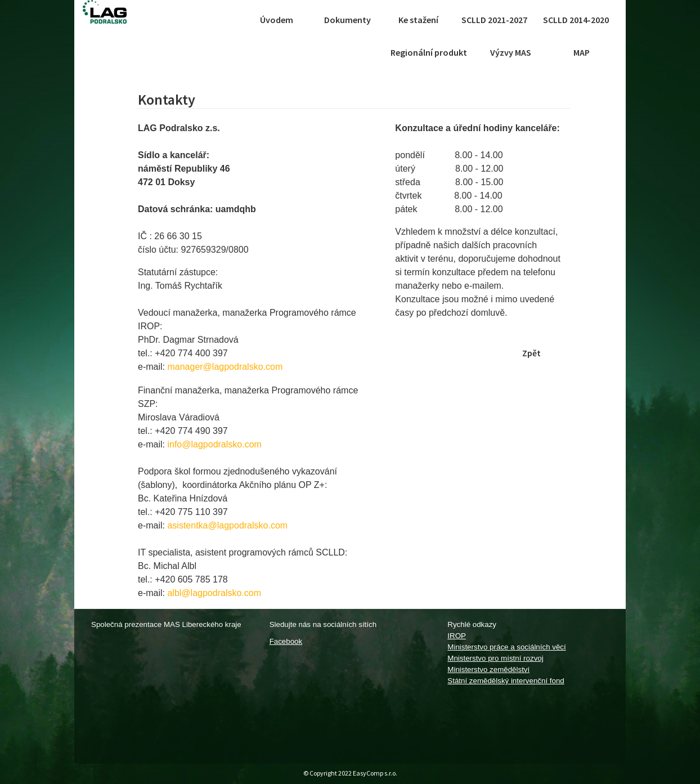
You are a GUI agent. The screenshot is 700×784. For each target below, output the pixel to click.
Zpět (531, 353)
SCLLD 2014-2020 (576, 20)
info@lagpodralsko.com (214, 444)
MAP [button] (582, 52)
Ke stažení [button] (418, 20)
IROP (457, 636)
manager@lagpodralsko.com (225, 367)
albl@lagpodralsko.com (214, 593)
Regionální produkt (429, 52)
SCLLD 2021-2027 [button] (494, 20)
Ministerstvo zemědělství (488, 669)
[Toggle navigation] (231, 20)
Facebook (286, 641)
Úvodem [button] (277, 20)
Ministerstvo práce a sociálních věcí (506, 647)
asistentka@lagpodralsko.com (227, 525)
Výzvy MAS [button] (511, 52)
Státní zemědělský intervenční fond (506, 681)
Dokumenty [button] (347, 20)
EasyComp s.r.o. (375, 773)
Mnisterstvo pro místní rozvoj (495, 658)
